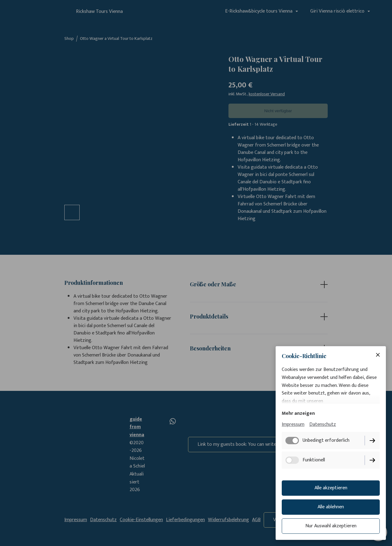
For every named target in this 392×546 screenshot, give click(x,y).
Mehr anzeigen (298, 413)
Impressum (293, 424)
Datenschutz (323, 424)
